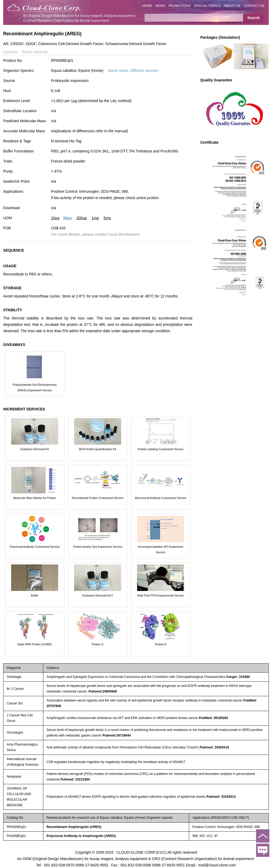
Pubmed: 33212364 (75, 779)
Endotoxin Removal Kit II (98, 595)
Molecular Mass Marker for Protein (35, 498)
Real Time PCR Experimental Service (160, 595)
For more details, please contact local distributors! (96, 234)
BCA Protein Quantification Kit (98, 449)
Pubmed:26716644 (116, 735)
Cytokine (10, 52)
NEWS (160, 6)
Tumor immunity (34, 52)
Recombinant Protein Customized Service (97, 498)
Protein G (97, 644)
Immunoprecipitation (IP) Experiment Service (160, 549)
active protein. (148, 198)
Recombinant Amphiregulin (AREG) (74, 827)
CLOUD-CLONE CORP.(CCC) (141, 852)
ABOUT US (232, 6)
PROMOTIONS (180, 6)
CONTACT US (254, 6)
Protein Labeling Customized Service (160, 449)
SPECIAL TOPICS (207, 6)
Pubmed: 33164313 (221, 797)
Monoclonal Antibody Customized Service (161, 498)
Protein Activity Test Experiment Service (98, 547)
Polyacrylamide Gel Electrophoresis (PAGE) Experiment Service (35, 387)
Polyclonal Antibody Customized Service (35, 547)
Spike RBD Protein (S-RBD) (35, 644)
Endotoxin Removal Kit (35, 449)
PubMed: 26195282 (214, 718)
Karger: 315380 (238, 677)
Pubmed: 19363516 (214, 747)
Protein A (161, 644)
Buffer (35, 595)
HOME (147, 6)
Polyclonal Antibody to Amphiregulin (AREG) (81, 836)
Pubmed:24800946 (103, 691)
